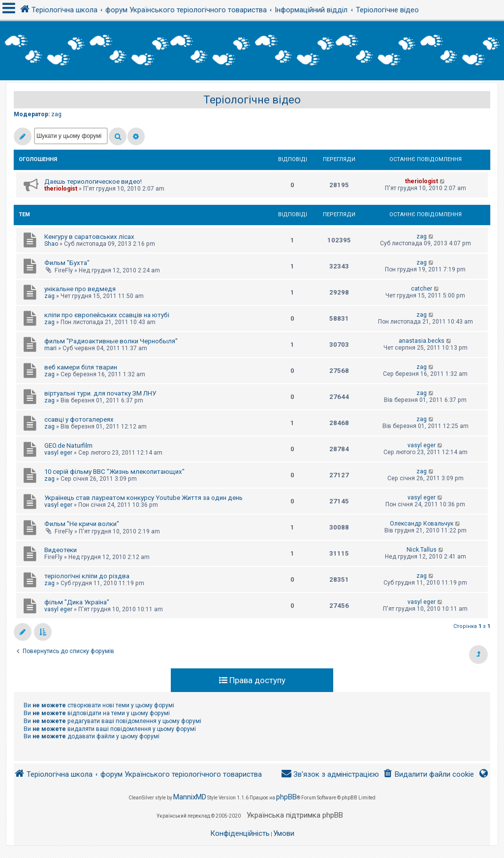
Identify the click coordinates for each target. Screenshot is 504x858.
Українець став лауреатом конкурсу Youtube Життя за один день (143, 498)
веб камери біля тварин (81, 367)
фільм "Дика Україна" (77, 602)
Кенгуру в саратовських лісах (89, 237)
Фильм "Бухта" (67, 263)
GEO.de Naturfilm (68, 445)
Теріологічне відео (252, 100)
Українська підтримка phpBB (295, 815)
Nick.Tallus (422, 550)
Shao (51, 244)
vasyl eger (58, 453)
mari (50, 348)
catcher (422, 289)
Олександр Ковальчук (422, 524)
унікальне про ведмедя (80, 289)
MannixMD (190, 797)
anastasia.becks (422, 341)
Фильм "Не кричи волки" (82, 524)
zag (56, 114)
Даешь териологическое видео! (93, 181)
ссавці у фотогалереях (79, 419)
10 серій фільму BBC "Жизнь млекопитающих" (114, 472)
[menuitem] (428, 775)
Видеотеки (61, 550)
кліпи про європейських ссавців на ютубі (107, 315)
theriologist (61, 189)
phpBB (286, 797)
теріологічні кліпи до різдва (87, 576)
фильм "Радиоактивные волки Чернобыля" (111, 341)
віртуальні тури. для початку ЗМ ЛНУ (100, 393)
